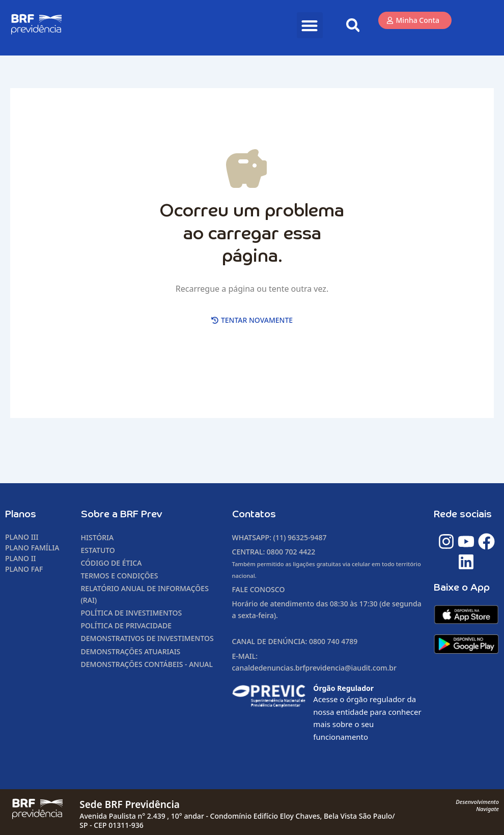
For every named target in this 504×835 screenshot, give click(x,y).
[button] (310, 25)
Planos (21, 514)
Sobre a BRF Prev (122, 514)
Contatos (254, 514)
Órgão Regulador (343, 688)
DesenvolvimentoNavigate (477, 805)
